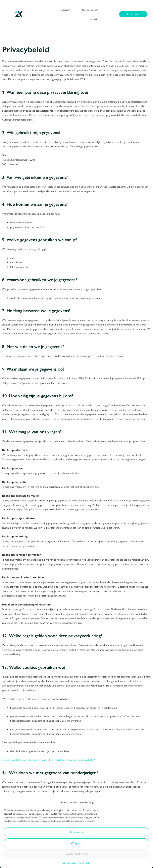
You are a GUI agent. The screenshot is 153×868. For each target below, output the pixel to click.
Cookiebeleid (69, 863)
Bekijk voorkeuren (77, 854)
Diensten (65, 10)
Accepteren (76, 832)
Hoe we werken (90, 10)
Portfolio (93, 19)
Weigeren (77, 843)
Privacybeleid (83, 863)
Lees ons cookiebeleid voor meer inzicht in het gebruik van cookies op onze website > (49, 760)
